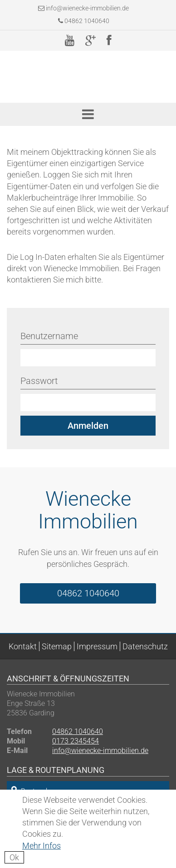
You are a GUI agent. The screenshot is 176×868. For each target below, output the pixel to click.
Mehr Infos (42, 846)
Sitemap (57, 646)
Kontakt (23, 646)
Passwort (39, 381)
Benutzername (49, 336)
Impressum (97, 646)
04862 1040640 (84, 21)
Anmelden (88, 426)
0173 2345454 (76, 741)
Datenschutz (145, 646)
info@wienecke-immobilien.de (87, 8)
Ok (14, 857)
